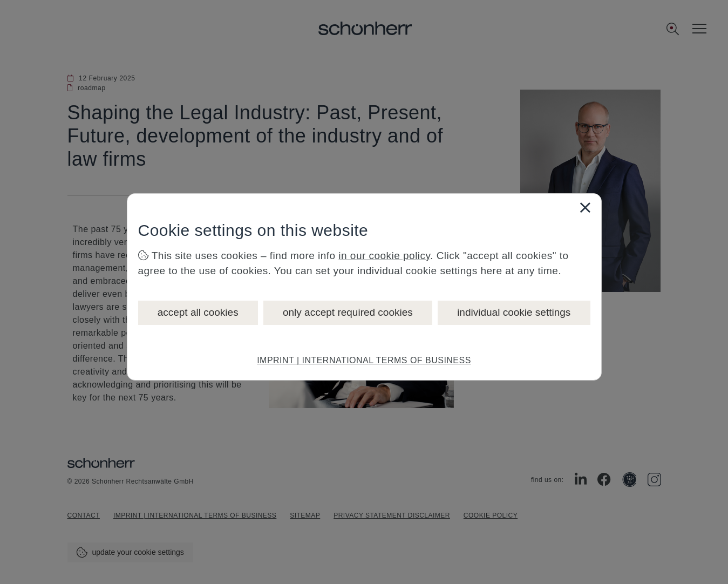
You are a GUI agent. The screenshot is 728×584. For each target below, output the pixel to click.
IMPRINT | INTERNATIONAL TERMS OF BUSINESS (364, 360)
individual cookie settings (514, 312)
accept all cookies (198, 312)
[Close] (585, 207)
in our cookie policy (384, 256)
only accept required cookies (348, 312)
